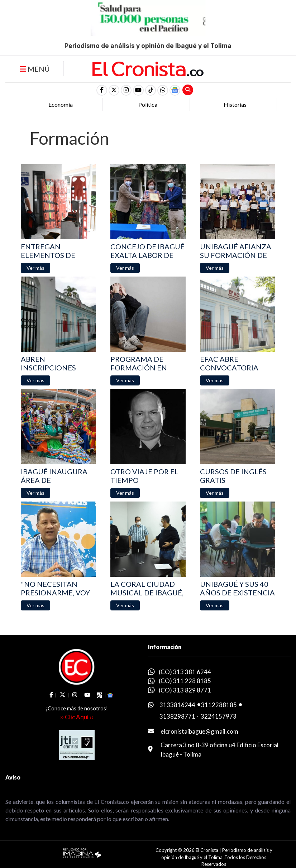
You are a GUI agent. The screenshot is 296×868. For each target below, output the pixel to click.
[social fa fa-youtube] (138, 90)
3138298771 (177, 716)
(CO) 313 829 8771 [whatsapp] (185, 690)
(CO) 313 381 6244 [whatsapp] (185, 672)
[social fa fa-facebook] (102, 90)
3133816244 (177, 705)
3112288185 (219, 705)
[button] (163, 90)
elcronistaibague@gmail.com (199, 731)
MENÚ (35, 69)
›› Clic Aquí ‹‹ (77, 717)
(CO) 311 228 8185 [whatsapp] (185, 681)
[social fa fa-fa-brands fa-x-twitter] (114, 90)
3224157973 (219, 716)
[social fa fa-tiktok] (151, 90)
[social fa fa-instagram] (126, 90)
